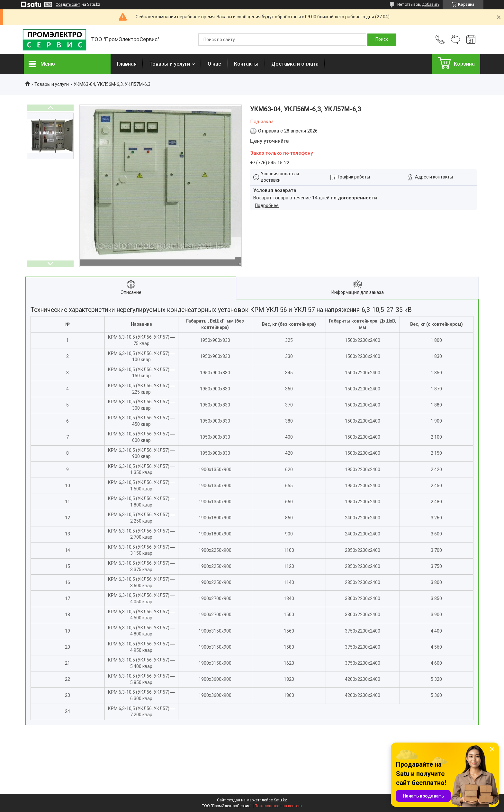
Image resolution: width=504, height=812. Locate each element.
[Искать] (382, 40)
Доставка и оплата (295, 64)
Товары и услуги (170, 64)
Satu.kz (280, 800)
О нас (214, 64)
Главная (127, 64)
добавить (431, 5)
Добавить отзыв (455, 40)
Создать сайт (68, 5)
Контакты (246, 64)
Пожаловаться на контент (278, 806)
